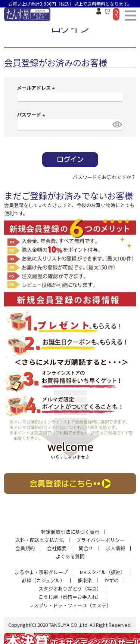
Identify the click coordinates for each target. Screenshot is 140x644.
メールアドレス (37, 88)
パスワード (32, 115)
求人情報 (115, 548)
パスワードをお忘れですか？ (104, 177)
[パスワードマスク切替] (117, 125)
